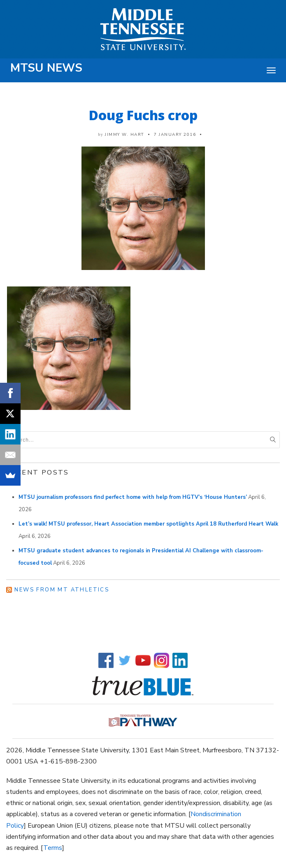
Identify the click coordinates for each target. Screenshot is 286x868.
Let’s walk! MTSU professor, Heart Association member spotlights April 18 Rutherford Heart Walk (148, 524)
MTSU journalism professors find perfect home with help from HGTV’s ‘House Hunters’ (133, 497)
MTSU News (46, 68)
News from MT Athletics (62, 590)
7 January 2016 (175, 135)
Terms (53, 848)
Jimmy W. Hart (124, 135)
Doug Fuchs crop (143, 115)
